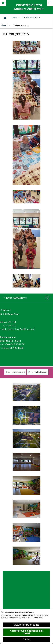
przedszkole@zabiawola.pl (21, 329)
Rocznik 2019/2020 (32, 17)
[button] (26, 54)
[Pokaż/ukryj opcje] (3, 3)
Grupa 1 (6, 25)
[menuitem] (15, 372)
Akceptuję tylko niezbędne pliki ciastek (26, 632)
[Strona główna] (5, 18)
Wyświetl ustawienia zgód (26, 625)
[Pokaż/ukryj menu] (50, 3)
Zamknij (26, 639)
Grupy (16, 17)
